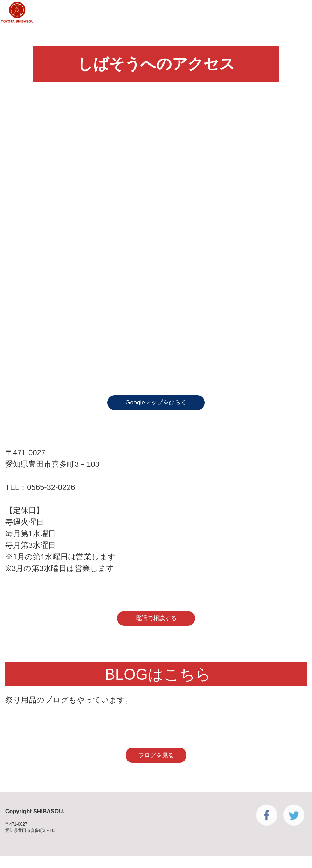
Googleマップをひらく (156, 405)
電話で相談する (156, 624)
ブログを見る (156, 765)
